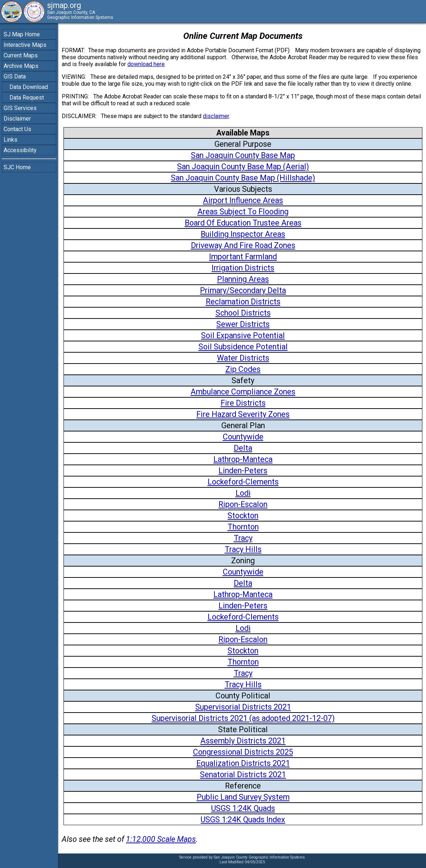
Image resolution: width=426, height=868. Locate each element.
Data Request (27, 98)
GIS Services (20, 108)
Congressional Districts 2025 (243, 752)
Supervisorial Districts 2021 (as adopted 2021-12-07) (243, 718)
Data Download (29, 87)
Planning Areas (243, 279)
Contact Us (17, 129)
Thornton (243, 527)
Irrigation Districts (243, 268)
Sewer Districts (243, 324)
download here (146, 64)
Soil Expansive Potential (243, 335)
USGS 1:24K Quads (243, 808)
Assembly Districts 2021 (243, 741)
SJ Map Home (22, 34)
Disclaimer (17, 119)
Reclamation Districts (243, 302)
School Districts (243, 313)
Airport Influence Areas (243, 200)
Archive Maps (21, 66)
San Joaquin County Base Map (243, 155)
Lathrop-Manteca (243, 459)
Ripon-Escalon (243, 504)
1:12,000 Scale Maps (161, 839)
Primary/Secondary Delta (243, 290)
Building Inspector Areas (243, 234)
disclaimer (216, 116)
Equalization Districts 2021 (243, 763)
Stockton (243, 516)
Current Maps (21, 55)
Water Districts (243, 358)
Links (11, 140)
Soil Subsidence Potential (243, 347)
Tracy (243, 538)
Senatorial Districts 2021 (243, 774)
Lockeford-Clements (243, 482)
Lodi (243, 493)
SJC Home (17, 167)
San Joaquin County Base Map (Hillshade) (243, 178)
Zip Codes (243, 369)
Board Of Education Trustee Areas (243, 223)
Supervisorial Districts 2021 (243, 707)
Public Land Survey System (243, 797)
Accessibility (20, 150)
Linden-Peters (243, 470)
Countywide (243, 437)
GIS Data (15, 76)
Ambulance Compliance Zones (243, 392)
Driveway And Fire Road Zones (243, 245)
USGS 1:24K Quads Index (243, 820)
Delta (243, 448)
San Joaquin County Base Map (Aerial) (243, 167)
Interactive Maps (25, 45)
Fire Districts (243, 403)
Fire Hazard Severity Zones (243, 414)
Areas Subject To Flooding (243, 212)
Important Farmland (243, 257)
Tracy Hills (243, 549)
